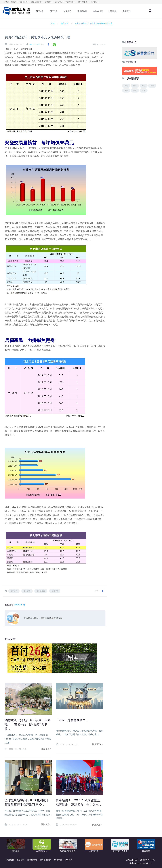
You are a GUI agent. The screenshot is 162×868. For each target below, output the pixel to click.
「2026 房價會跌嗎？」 (73, 720)
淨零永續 (118, 11)
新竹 (144, 86)
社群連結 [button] (95, 2)
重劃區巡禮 (103, 11)
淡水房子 (14, 591)
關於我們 (10, 860)
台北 (126, 86)
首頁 (52, 23)
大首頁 (6, 2)
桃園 (135, 86)
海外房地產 (88, 11)
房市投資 (60, 11)
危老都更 (131, 11)
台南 (135, 90)
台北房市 (55, 591)
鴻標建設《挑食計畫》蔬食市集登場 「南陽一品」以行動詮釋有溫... (27, 724)
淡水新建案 (41, 591)
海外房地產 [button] (24, 2)
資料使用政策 (45, 860)
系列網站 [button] (59, 2)
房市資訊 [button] (49, 2)
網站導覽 (58, 860)
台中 (152, 86)
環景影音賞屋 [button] (37, 2)
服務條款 (20, 860)
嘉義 (126, 90)
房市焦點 (46, 11)
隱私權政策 (32, 860)
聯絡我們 (69, 860)
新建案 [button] (14, 2)
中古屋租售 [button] (70, 2)
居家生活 (73, 11)
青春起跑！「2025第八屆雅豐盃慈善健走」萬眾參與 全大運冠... (79, 804)
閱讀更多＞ (47, 749)
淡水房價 (27, 591)
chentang (35, 44)
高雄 (144, 90)
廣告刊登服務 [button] (83, 2)
